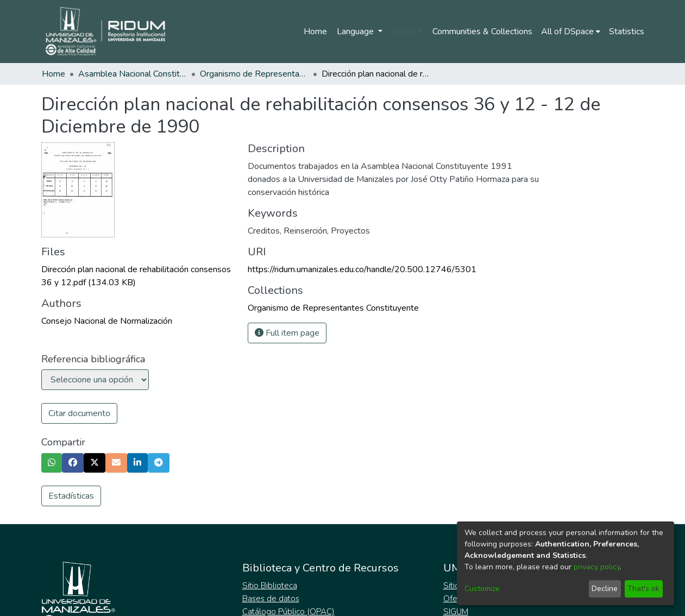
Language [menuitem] (356, 32)
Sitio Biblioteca (270, 586)
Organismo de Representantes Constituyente (254, 74)
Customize (482, 589)
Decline (605, 589)
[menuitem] (571, 32)
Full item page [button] (287, 333)
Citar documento (79, 413)
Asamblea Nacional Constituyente (133, 74)
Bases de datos (271, 599)
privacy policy (597, 567)
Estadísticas (71, 496)
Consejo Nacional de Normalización (107, 321)
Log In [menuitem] (404, 32)
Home (315, 32)
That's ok (643, 589)
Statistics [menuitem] (627, 32)
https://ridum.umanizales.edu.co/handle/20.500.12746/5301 (362, 269)
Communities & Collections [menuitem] (482, 32)
